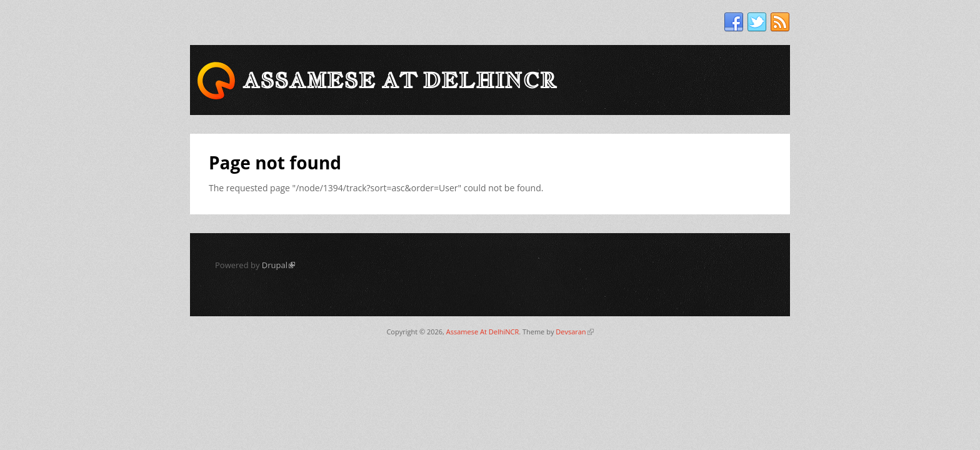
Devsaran (574, 332)
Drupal (278, 265)
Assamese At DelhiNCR (482, 332)
